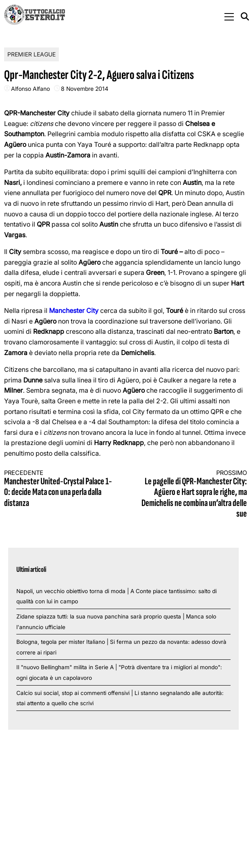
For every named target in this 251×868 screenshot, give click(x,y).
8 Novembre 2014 (85, 89)
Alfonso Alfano (30, 89)
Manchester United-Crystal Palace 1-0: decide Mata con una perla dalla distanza (59, 489)
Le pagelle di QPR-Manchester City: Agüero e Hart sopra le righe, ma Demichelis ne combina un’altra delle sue (192, 495)
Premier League (31, 54)
